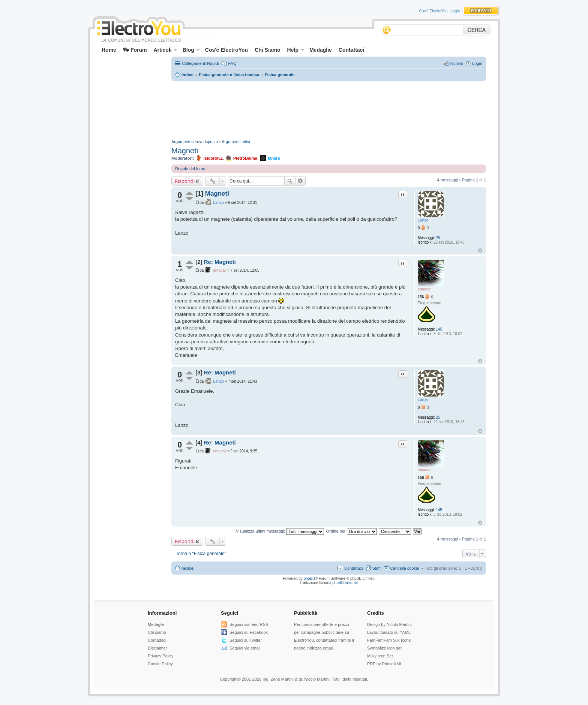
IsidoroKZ (213, 158)
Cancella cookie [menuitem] (405, 568)
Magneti (185, 151)
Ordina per (352, 531)
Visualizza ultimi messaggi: (280, 531)
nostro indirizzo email (313, 648)
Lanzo (423, 220)
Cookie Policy (160, 664)
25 (438, 238)
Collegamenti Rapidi (200, 63)
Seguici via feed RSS (249, 624)
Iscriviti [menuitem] (456, 63)
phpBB (309, 579)
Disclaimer (157, 648)
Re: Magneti (220, 262)
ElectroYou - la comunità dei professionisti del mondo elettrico (138, 30)
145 (439, 329)
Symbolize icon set (384, 648)
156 (421, 297)
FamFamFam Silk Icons (389, 640)
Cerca (290, 181)
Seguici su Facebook (249, 632)
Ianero (274, 158)
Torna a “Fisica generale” (201, 554)
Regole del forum (191, 169)
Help (296, 50)
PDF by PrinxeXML (385, 664)
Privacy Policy (160, 656)
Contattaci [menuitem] (354, 568)
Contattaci (351, 50)
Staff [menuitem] (376, 568)
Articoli (165, 50)
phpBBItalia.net (345, 583)
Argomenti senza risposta (195, 142)
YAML (405, 632)
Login (455, 11)
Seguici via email (245, 648)
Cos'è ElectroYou (433, 11)
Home (109, 50)
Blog (191, 50)
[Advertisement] (127, 73)
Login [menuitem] (477, 63)
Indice (187, 568)
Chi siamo (157, 632)
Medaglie (321, 50)
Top (480, 251)
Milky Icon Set (380, 656)
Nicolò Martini (399, 624)
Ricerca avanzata (301, 181)
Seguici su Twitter (246, 640)
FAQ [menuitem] (232, 63)
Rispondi (185, 181)
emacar (424, 289)
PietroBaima (245, 158)
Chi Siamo (267, 50)
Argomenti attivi (236, 142)
